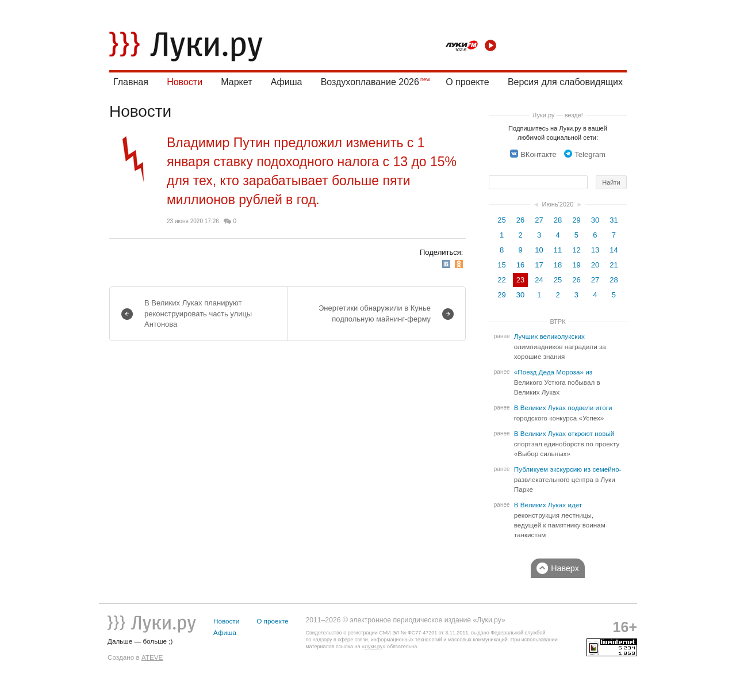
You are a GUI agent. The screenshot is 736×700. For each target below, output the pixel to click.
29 (576, 220)
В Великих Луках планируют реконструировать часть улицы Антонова (198, 313)
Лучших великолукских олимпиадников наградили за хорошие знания (560, 347)
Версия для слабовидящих (565, 82)
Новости (185, 82)
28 (558, 220)
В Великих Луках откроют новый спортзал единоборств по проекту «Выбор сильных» (567, 444)
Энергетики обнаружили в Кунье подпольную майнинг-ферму (375, 313)
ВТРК (557, 322)
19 (576, 265)
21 (614, 265)
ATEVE (152, 657)
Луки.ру (373, 647)
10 (539, 250)
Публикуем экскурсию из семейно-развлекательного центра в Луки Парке (568, 479)
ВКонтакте (533, 154)
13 (595, 250)
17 (539, 265)
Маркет (236, 82)
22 (501, 280)
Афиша (287, 82)
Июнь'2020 (558, 204)
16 (520, 265)
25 (501, 220)
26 (520, 220)
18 (558, 265)
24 (539, 280)
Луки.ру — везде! (558, 115)
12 (576, 250)
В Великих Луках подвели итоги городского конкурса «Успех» (563, 413)
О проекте (467, 82)
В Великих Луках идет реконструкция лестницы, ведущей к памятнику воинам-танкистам (561, 520)
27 (539, 220)
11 (558, 250)
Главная (131, 82)
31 (614, 220)
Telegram (584, 154)
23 (520, 280)
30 (595, 220)
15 (501, 265)
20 (595, 265)
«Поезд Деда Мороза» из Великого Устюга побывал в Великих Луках (557, 382)
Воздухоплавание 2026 (370, 82)
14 (614, 250)
